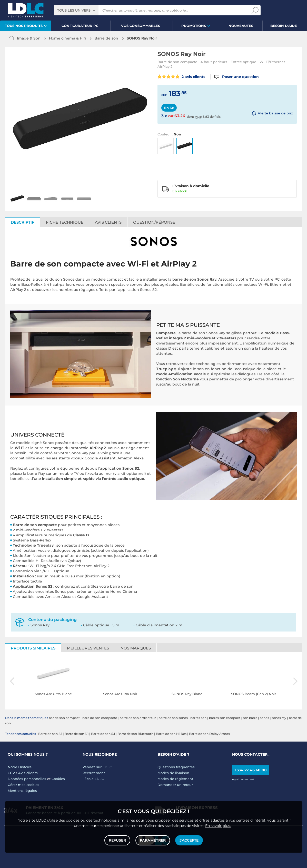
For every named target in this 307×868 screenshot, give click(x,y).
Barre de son (106, 38)
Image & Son (29, 38)
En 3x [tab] (169, 108)
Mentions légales (22, 791)
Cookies (58, 779)
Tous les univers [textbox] (74, 10)
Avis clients (108, 222)
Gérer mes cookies (23, 785)
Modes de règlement (175, 779)
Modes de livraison (173, 773)
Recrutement (94, 773)
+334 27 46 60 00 (251, 770)
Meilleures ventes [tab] (88, 648)
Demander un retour (175, 785)
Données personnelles (27, 779)
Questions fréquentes (176, 767)
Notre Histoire (20, 767)
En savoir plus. (218, 826)
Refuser (117, 840)
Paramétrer (153, 840)
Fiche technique (65, 222)
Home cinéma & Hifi (67, 38)
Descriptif (23, 222)
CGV (11, 773)
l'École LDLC (93, 779)
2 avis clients (181, 77)
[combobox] (76, 10)
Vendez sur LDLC (97, 767)
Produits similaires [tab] (33, 648)
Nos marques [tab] (136, 648)
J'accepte (189, 840)
